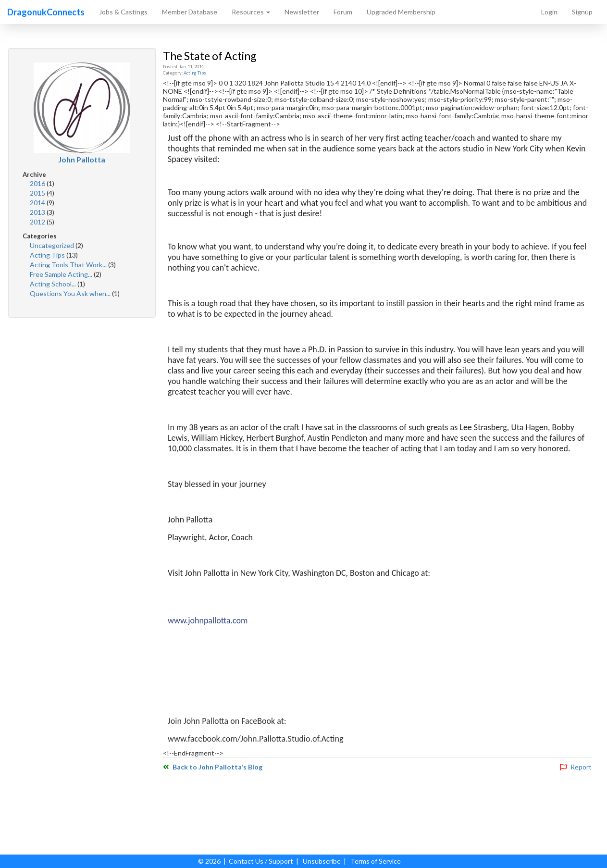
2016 (38, 183)
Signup (582, 12)
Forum (343, 12)
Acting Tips (48, 255)
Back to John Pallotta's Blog (213, 767)
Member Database (190, 12)
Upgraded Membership (401, 12)
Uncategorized (53, 245)
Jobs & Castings (123, 12)
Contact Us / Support (261, 861)
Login (549, 12)
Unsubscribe (322, 861)
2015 (38, 193)
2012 (38, 222)
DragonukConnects (46, 12)
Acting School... (54, 284)
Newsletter (302, 12)
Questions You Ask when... (71, 293)
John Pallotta (82, 159)
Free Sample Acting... (62, 274)
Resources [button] (251, 12)
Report (576, 767)
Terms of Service (376, 861)
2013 (38, 212)
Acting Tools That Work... (69, 265)
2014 (38, 203)
